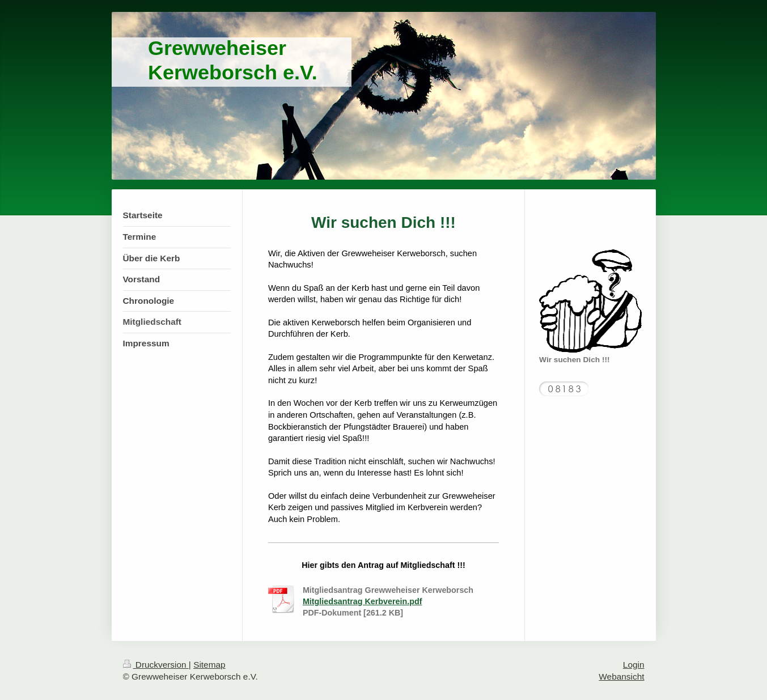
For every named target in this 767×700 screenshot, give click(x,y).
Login (634, 665)
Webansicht (621, 676)
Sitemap (209, 665)
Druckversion (156, 665)
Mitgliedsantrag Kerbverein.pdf (363, 601)
